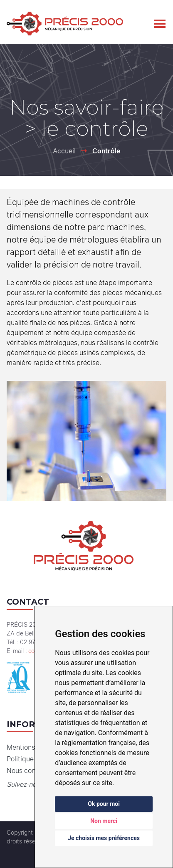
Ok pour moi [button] (104, 804)
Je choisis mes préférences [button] (104, 838)
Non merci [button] (104, 821)
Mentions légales (33, 747)
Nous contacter (30, 770)
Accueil (64, 151)
